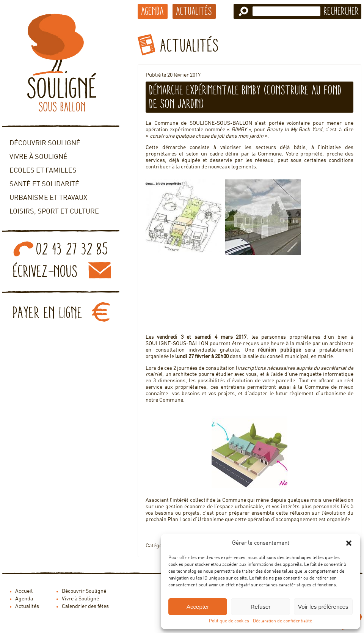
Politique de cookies (229, 621)
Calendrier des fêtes (85, 606)
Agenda (153, 11)
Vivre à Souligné (38, 157)
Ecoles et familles (43, 171)
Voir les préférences (323, 607)
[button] (349, 543)
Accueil (24, 591)
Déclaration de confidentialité (282, 621)
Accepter (198, 607)
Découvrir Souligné (45, 143)
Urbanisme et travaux (48, 198)
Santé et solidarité (44, 184)
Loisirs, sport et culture (54, 212)
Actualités (194, 11)
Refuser (261, 607)
